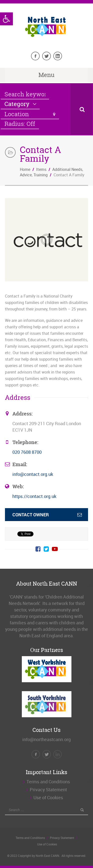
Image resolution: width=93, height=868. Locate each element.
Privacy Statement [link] (48, 790)
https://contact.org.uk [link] (34, 496)
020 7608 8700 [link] (27, 452)
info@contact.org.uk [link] (33, 474)
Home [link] (25, 169)
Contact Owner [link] (31, 515)
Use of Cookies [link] (48, 797)
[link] (6, 19)
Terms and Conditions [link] (48, 782)
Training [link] (41, 175)
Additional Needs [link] (67, 169)
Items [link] (41, 169)
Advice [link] (26, 175)
